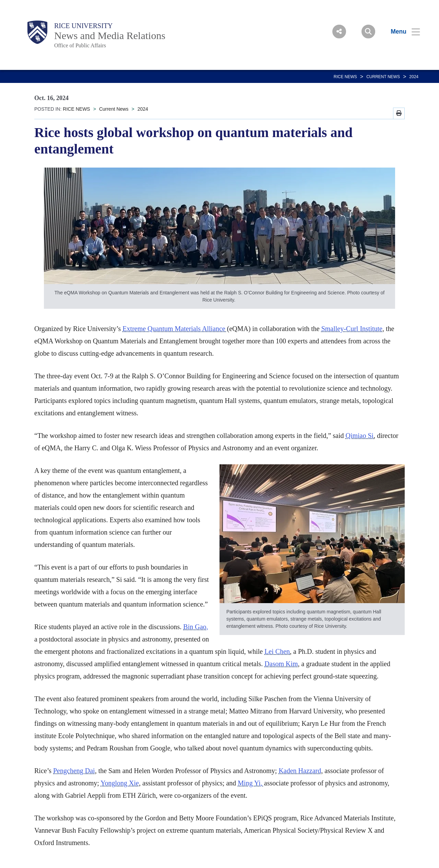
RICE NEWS (345, 77)
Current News (383, 77)
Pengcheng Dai (74, 771)
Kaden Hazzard (300, 771)
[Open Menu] (401, 32)
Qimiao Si (359, 436)
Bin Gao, (195, 627)
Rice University (84, 26)
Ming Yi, (251, 783)
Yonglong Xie (120, 783)
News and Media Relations (110, 35)
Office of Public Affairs (80, 45)
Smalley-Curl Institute (352, 329)
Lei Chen (277, 651)
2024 (414, 77)
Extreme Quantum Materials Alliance (175, 329)
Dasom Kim (281, 664)
